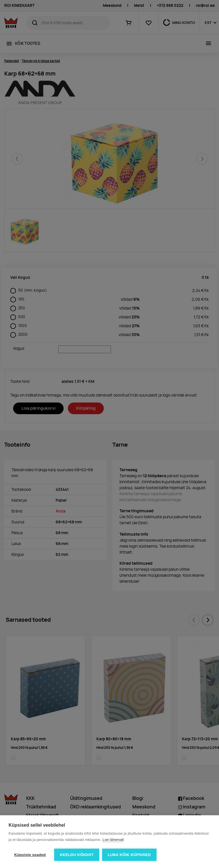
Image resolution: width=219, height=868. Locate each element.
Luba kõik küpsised (129, 855)
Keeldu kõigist (77, 855)
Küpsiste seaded (30, 855)
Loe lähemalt (113, 840)
